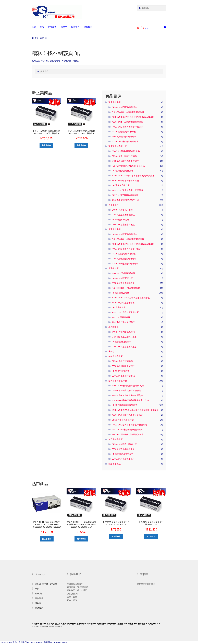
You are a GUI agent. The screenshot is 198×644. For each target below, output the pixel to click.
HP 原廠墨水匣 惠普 (121, 220)
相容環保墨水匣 (116, 439)
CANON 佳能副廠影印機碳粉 (124, 107)
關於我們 (75, 27)
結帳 (42, 27)
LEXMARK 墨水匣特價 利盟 (123, 376)
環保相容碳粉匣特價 (118, 381)
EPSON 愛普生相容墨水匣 (123, 449)
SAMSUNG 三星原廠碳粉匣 (123, 322)
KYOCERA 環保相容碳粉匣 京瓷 (125, 180)
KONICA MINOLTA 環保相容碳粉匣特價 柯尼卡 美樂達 (135, 410)
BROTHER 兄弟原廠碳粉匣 (123, 273)
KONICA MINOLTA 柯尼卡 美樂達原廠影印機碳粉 (133, 244)
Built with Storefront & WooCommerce (47, 627)
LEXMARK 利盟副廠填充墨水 (124, 347)
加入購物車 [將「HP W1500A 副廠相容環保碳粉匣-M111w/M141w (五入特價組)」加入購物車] (46, 145)
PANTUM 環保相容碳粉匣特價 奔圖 (127, 430)
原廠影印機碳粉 (116, 229)
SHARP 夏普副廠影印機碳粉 (124, 137)
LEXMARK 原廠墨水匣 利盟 (123, 224)
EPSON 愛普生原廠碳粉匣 (123, 283)
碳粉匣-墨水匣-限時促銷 (46, 584)
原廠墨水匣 (114, 205)
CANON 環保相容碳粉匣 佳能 (124, 156)
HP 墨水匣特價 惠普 (121, 371)
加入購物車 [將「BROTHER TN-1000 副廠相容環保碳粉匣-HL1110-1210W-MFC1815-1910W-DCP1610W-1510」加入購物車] (81, 539)
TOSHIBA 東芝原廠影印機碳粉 (125, 264)
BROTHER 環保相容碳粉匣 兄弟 (126, 151)
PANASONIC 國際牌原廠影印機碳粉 (127, 249)
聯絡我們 (88, 27)
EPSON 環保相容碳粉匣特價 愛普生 (127, 395)
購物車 (64, 27)
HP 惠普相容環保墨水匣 (122, 454)
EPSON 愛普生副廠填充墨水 (124, 337)
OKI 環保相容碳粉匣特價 (123, 420)
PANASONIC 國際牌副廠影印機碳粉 (127, 127)
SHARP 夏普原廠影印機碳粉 (124, 259)
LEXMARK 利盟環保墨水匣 (123, 459)
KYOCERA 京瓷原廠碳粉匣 (123, 303)
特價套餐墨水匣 (116, 356)
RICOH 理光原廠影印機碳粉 (124, 254)
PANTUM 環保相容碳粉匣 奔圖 (125, 195)
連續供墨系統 (115, 464)
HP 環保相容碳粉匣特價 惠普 (125, 405)
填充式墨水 (114, 327)
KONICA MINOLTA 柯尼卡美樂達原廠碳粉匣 (131, 298)
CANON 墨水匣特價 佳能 (122, 361)
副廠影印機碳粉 (116, 102)
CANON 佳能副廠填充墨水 (123, 332)
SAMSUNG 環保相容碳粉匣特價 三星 (128, 434)
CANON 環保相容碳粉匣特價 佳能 (126, 390)
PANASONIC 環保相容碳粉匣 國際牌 (127, 190)
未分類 (112, 351)
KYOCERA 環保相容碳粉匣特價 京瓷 (127, 415)
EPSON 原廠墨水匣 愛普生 (123, 215)
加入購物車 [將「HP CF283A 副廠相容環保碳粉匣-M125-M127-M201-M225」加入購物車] (116, 536)
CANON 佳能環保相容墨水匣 (124, 444)
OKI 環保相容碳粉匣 (121, 185)
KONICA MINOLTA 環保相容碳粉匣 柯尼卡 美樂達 (133, 176)
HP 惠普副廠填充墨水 (121, 342)
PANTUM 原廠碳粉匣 (121, 317)
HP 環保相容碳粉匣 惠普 (123, 171)
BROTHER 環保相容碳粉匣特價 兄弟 (128, 386)
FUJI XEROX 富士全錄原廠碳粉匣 (126, 288)
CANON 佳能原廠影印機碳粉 (124, 234)
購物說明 (52, 27)
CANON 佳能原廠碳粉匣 (122, 278)
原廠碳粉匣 (114, 268)
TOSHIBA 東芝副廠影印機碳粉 (125, 141)
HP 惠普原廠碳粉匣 (120, 293)
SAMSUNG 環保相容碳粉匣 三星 (126, 200)
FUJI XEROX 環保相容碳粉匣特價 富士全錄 (130, 400)
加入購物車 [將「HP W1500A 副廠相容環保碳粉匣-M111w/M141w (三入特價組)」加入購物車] (81, 145)
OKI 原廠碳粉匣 (119, 307)
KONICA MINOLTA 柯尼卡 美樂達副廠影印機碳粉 (133, 117)
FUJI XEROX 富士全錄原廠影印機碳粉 (128, 239)
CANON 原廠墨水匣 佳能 (122, 210)
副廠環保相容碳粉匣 (118, 146)
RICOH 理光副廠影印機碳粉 (124, 132)
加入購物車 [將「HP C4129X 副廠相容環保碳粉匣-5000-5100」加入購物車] (151, 536)
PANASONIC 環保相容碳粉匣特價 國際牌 (129, 425)
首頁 (34, 27)
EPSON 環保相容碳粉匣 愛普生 (125, 161)
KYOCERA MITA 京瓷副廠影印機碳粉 (128, 122)
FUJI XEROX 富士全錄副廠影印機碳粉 (128, 112)
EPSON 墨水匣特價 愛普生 (123, 366)
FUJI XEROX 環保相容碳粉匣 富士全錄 (128, 166)
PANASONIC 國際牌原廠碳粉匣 (125, 312)
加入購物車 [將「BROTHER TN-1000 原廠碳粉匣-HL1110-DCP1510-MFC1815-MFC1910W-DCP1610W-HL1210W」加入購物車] (47, 539)
